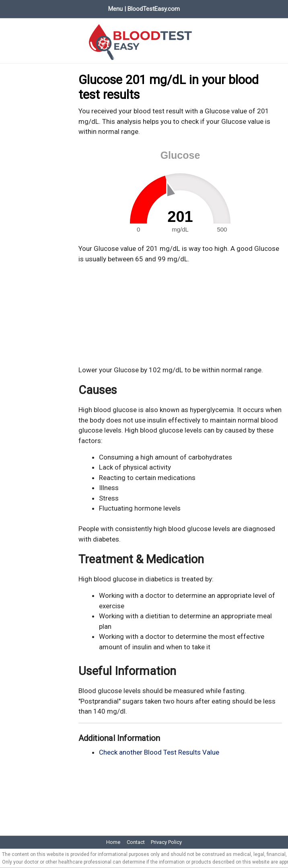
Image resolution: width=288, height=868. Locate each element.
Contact (136, 842)
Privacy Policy (166, 842)
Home (113, 842)
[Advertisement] (180, 315)
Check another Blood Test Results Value (159, 752)
